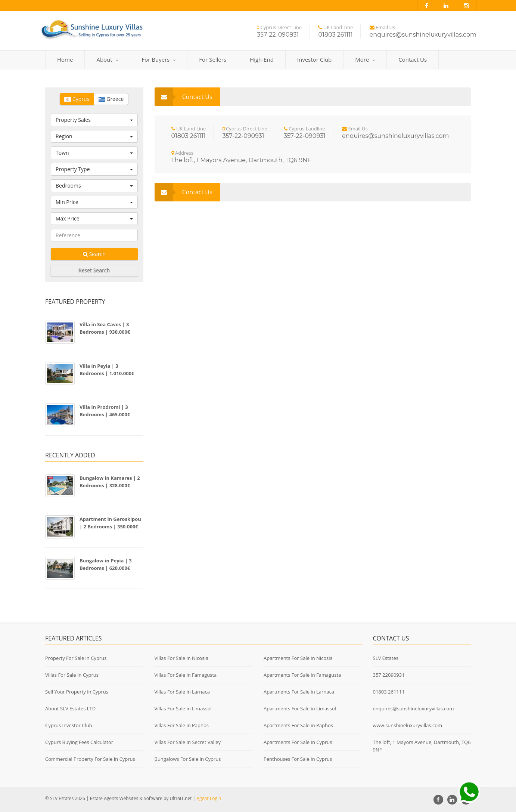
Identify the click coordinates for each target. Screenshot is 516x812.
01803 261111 (389, 692)
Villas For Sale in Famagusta (185, 675)
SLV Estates (386, 658)
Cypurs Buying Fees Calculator (79, 742)
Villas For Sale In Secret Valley (187, 742)
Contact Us (413, 59)
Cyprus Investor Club (69, 725)
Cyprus (77, 99)
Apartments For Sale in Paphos (298, 725)
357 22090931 (389, 675)
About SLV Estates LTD (70, 708)
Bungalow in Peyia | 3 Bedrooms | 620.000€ (106, 564)
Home (65, 59)
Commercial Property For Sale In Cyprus (90, 759)
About (107, 59)
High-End (262, 59)
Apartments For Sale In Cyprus (298, 742)
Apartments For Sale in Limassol (300, 708)
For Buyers (159, 59)
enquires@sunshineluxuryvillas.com (414, 708)
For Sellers (213, 59)
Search (94, 254)
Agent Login (209, 798)
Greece (111, 99)
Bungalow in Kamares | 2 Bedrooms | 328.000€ (110, 482)
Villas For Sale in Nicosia (181, 658)
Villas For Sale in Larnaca (182, 692)
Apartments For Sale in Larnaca (299, 692)
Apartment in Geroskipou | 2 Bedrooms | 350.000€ (110, 523)
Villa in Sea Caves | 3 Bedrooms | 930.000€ (105, 328)
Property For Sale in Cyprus (76, 658)
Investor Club (314, 59)
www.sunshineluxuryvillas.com (408, 725)
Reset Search (94, 270)
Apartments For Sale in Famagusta (302, 675)
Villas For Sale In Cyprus (72, 675)
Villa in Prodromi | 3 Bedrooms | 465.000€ (105, 411)
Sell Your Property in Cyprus (77, 692)
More (365, 59)
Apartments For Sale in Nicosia (298, 658)
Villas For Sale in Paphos (181, 725)
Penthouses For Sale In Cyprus (298, 759)
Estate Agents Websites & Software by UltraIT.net (141, 798)
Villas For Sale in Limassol (183, 708)
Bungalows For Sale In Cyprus (187, 759)
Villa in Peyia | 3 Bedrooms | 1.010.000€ (107, 370)
